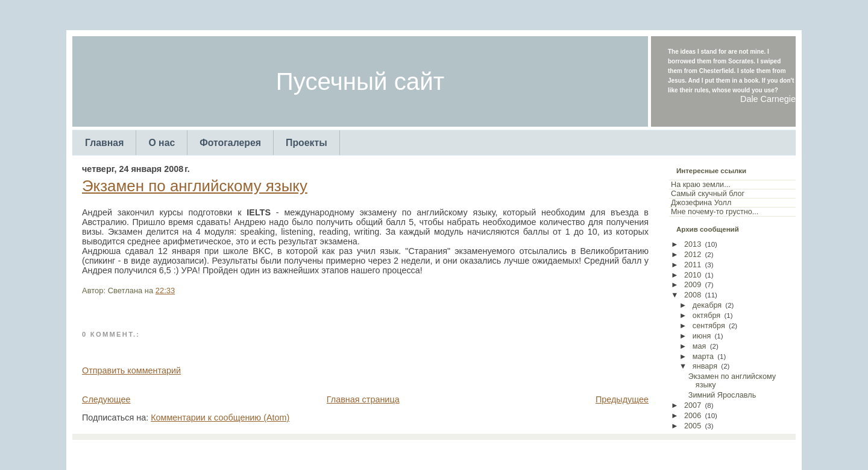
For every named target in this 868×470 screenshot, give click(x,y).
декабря (707, 305)
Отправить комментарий (131, 370)
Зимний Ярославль (722, 395)
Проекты (307, 143)
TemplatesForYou (413, 452)
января (705, 366)
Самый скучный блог (708, 194)
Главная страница (363, 399)
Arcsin (493, 452)
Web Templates (533, 452)
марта (703, 357)
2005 (693, 426)
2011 (693, 265)
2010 (693, 275)
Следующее (106, 399)
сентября (709, 326)
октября (706, 316)
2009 (693, 285)
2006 (693, 416)
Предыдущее (622, 399)
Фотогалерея (230, 143)
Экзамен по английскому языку (195, 186)
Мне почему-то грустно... (715, 212)
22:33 (165, 291)
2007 (693, 405)
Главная (104, 143)
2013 (693, 244)
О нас (162, 143)
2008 (693, 295)
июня (702, 336)
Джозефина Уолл (701, 203)
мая (700, 346)
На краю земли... (701, 185)
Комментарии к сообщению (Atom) (220, 418)
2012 (693, 255)
